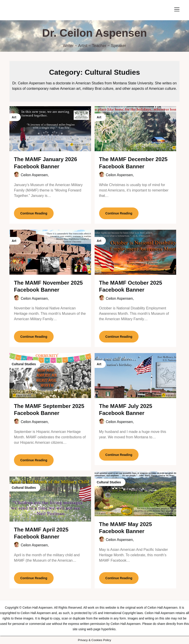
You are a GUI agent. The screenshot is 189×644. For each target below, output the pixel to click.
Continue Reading (34, 213)
